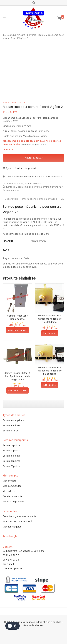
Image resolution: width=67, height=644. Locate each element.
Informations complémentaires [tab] (40, 199)
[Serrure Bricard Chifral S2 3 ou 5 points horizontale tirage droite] (17, 355)
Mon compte (10, 481)
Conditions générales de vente (20, 516)
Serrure (45, 187)
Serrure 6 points (11, 461)
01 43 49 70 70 (11, 555)
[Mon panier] (61, 18)
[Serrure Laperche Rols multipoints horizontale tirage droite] (50, 353)
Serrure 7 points (11, 466)
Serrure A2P (57, 187)
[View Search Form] (34, 3)
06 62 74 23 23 (11, 560)
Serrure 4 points (11, 451)
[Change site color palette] (13, 626)
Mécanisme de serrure (28, 187)
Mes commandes (12, 486)
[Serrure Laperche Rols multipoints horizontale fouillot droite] (50, 298)
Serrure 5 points (11, 456)
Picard (20, 184)
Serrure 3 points (11, 445)
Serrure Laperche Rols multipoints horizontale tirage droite (50, 371)
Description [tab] (11, 199)
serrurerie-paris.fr (12, 569)
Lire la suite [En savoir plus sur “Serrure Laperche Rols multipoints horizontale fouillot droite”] (50, 333)
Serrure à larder (11, 431)
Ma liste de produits (13, 502)
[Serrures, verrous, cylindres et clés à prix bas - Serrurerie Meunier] (34, 18)
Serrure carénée (11, 190)
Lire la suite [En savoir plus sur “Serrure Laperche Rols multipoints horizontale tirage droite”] (50, 385)
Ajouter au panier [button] (17, 330)
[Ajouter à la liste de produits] (20, 168)
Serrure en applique (13, 420)
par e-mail (8, 564)
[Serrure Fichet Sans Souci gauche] (17, 298)
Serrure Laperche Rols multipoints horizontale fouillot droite (50, 319)
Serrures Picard (15, 103)
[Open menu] (4, 18)
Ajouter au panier (33, 158)
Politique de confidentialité (17, 521)
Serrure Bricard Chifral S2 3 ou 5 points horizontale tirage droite (18, 376)
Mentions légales (12, 527)
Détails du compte (13, 496)
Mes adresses (10, 491)
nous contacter (12, 144)
